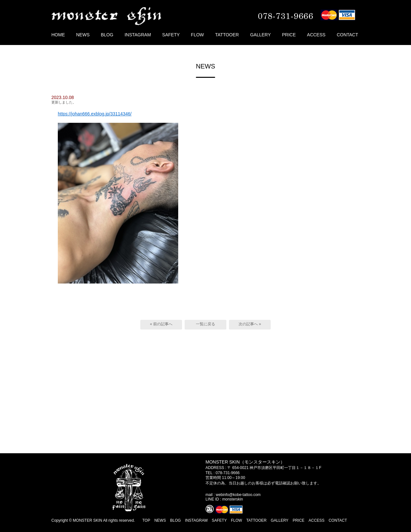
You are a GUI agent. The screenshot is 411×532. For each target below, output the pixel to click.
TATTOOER (227, 35)
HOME (58, 35)
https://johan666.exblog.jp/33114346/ (95, 114)
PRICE (289, 35)
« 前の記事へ (161, 324)
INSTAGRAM (138, 35)
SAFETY (171, 35)
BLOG (107, 35)
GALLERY (260, 35)
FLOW (197, 35)
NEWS (83, 35)
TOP (146, 520)
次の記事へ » (250, 324)
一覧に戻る (205, 324)
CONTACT (348, 35)
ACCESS (316, 35)
